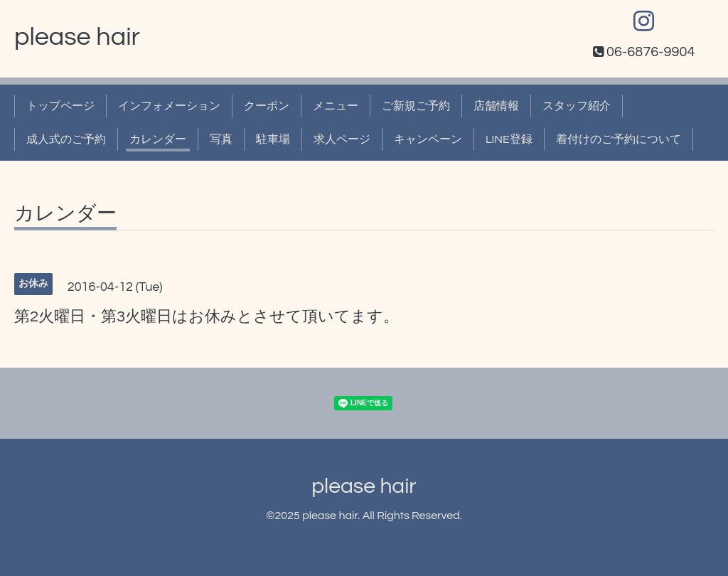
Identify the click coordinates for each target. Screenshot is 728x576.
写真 (221, 139)
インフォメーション (169, 106)
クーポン (267, 106)
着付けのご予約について (619, 139)
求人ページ (342, 139)
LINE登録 (509, 139)
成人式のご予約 (66, 139)
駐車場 (273, 139)
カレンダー (158, 139)
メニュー (336, 106)
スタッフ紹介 (577, 106)
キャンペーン (428, 139)
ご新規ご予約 (416, 106)
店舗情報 (496, 106)
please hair (77, 37)
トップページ (60, 106)
